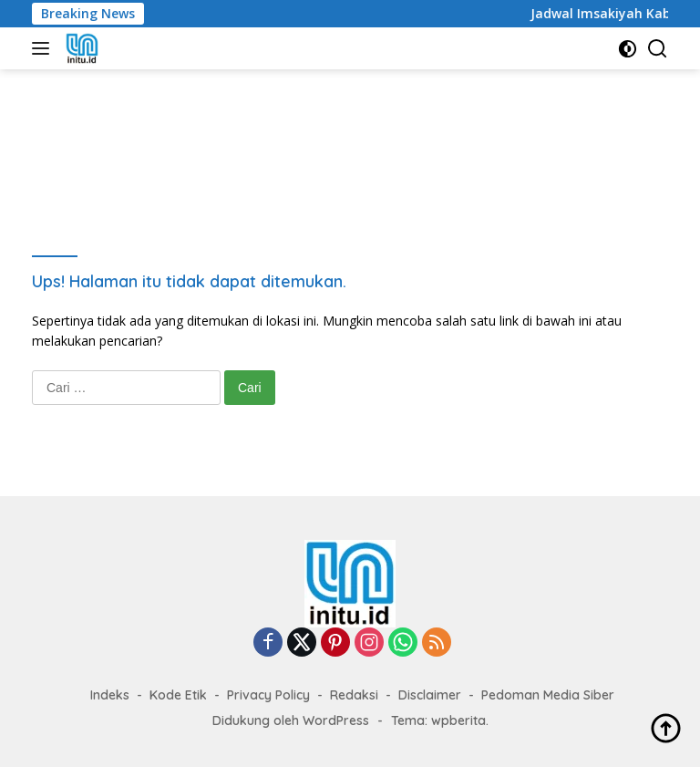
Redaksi (354, 695)
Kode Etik (178, 695)
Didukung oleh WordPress (291, 720)
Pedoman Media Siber (548, 695)
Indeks (110, 695)
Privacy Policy (268, 695)
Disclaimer (430, 695)
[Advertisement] (364, 147)
